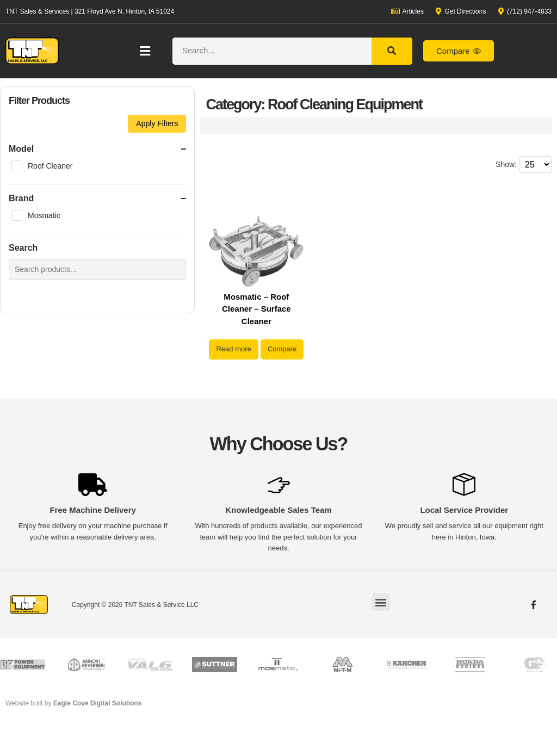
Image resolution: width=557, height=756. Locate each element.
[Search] (392, 51)
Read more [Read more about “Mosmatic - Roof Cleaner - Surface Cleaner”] (256, 349)
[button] (145, 51)
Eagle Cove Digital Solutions (98, 731)
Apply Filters (157, 123)
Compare (256, 377)
